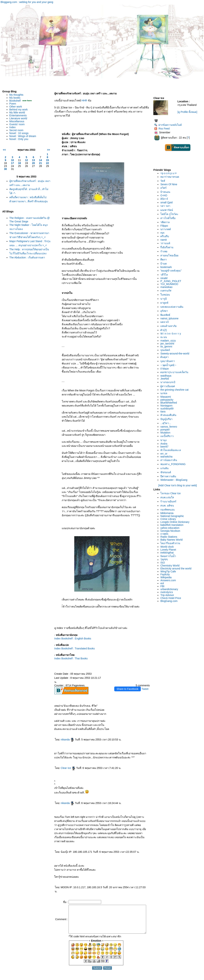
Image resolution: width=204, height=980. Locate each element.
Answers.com (169, 580)
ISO (164, 563)
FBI (163, 586)
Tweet (146, 689)
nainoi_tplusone (170, 318)
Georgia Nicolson (171, 531)
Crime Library (169, 519)
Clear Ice (65, 768)
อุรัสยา (165, 311)
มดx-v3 (165, 322)
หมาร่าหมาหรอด (171, 177)
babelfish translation (173, 525)
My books (15, 98)
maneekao (167, 287)
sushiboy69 (168, 409)
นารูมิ (165, 299)
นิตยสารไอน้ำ (169, 556)
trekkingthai (168, 553)
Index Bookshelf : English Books (70, 638)
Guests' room (17, 124)
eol (163, 583)
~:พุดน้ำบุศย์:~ (169, 365)
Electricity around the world (177, 568)
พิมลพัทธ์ (166, 315)
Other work (16, 107)
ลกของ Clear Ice (172, 493)
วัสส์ (164, 181)
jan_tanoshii (168, 344)
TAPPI (165, 560)
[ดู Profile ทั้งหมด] (188, 112)
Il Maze (166, 369)
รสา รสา (166, 206)
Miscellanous (17, 121)
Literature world (18, 118)
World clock (168, 547)
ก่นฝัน (166, 468)
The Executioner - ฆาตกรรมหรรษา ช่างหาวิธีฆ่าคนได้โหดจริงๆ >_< (26, 237)
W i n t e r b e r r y (172, 334)
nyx (163, 233)
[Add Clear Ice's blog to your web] (178, 485)
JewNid (166, 379)
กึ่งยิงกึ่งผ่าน (168, 247)
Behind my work (19, 110)
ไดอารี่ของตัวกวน (171, 543)
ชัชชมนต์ (167, 472)
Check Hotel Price (172, 598)
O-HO (165, 195)
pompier (166, 430)
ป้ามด (165, 264)
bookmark (167, 267)
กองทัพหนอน (169, 510)
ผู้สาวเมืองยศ (169, 386)
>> (46, 150)
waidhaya (167, 376)
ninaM (165, 278)
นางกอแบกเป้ (169, 382)
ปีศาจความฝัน (169, 476)
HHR (81, 100)
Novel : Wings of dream (23, 136)
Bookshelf (15, 101)
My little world (17, 112)
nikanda (64, 740)
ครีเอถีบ (166, 236)
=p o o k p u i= (170, 173)
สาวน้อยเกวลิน (170, 460)
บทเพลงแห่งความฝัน (173, 307)
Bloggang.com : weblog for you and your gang (27, 2)
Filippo (165, 226)
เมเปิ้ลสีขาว (168, 436)
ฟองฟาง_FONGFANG (174, 464)
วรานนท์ (166, 243)
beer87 (165, 447)
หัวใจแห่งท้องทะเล (172, 450)
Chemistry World (171, 566)
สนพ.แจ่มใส (168, 497)
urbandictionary (170, 589)
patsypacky (168, 400)
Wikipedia (167, 577)
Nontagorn (167, 406)
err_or (165, 454)
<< (4, 150)
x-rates (165, 534)
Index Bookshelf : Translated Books (72, 648)
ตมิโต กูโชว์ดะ (170, 214)
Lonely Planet (169, 550)
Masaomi (167, 397)
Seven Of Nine (170, 184)
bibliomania (168, 513)
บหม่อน (166, 295)
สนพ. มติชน (168, 506)
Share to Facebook (129, 689)
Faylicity (166, 574)
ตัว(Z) (165, 330)
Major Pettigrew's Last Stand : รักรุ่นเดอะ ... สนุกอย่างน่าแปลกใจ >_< (28, 249)
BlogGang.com (170, 601)
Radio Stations (170, 537)
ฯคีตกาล (166, 222)
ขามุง (165, 440)
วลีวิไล (165, 275)
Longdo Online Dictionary (176, 522)
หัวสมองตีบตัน (169, 415)
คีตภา (165, 259)
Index (13, 127)
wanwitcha (167, 457)
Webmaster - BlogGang (175, 480)
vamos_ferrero (170, 427)
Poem (13, 104)
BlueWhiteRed (170, 403)
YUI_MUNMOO (170, 284)
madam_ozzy (169, 341)
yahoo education (171, 528)
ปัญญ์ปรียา (168, 419)
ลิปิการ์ (165, 199)
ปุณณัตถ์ (166, 350)
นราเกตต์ (167, 229)
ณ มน (165, 337)
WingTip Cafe (169, 571)
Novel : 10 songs (19, 133)
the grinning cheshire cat (176, 390)
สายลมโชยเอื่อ (170, 255)
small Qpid (168, 202)
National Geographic (173, 516)
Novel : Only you (19, 139)
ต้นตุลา (166, 357)
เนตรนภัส (167, 291)
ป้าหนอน (166, 192)
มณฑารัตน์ (168, 210)
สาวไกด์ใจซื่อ (169, 218)
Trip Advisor (168, 595)
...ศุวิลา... (167, 423)
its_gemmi (167, 346)
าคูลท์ (165, 303)
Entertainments (18, 115)
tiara (164, 412)
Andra (165, 444)
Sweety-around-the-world (176, 354)
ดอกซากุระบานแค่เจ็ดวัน (175, 372)
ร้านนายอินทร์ (169, 501)
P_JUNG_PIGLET (172, 281)
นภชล (165, 393)
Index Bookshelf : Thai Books (68, 658)
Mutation (166, 433)
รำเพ (165, 251)
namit (165, 240)
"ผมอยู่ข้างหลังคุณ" (172, 271)
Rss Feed (163, 129)
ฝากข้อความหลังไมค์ (169, 125)
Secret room (16, 130)
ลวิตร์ (165, 188)
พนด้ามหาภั (170, 326)
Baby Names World (172, 540)
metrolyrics (168, 592)
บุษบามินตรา (169, 361)
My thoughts (16, 95)
